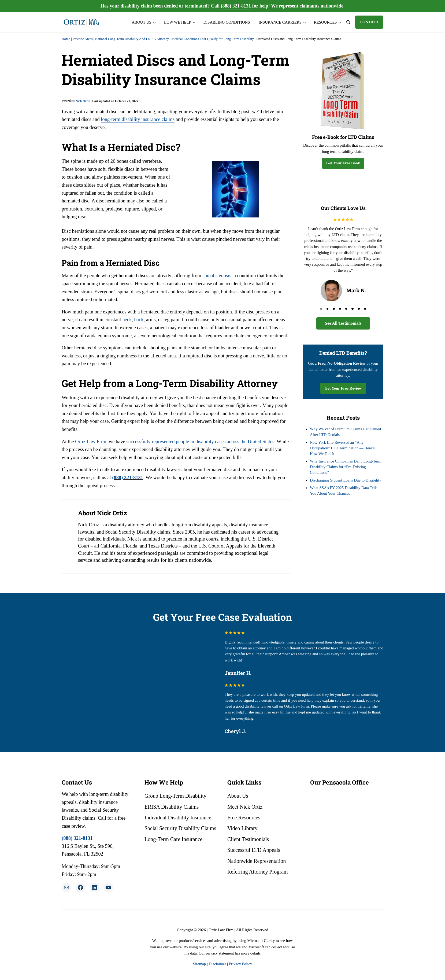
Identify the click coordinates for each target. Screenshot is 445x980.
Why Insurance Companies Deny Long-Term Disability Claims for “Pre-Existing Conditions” (346, 467)
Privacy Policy (241, 964)
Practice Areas (83, 39)
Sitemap (199, 964)
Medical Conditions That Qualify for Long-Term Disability (213, 39)
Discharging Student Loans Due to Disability (346, 480)
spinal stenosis (217, 276)
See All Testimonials (343, 323)
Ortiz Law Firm (91, 442)
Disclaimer (217, 964)
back (139, 320)
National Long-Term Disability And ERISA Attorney (132, 39)
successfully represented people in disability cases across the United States (200, 442)
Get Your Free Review (343, 388)
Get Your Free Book (343, 163)
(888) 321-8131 (236, 6)
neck (127, 320)
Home (66, 39)
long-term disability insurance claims (137, 119)
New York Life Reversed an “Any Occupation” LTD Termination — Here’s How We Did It (342, 448)
